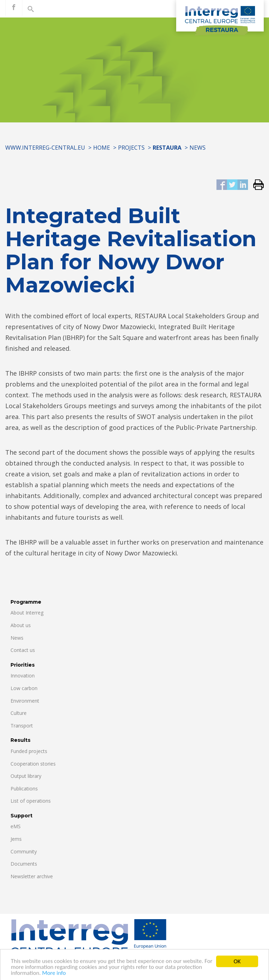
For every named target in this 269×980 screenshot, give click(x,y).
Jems (16, 839)
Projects (131, 148)
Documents (24, 864)
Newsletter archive (32, 876)
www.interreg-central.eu (45, 148)
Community (24, 851)
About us (21, 625)
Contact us (23, 650)
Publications (24, 789)
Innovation (23, 676)
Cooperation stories (33, 764)
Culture (19, 713)
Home (102, 148)
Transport (22, 726)
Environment (25, 701)
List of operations (31, 801)
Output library (26, 776)
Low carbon (24, 688)
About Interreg (27, 613)
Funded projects (29, 751)
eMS (16, 826)
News (198, 148)
